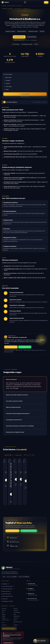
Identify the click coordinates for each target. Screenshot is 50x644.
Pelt (4, 600)
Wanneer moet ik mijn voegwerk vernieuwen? (17, 395)
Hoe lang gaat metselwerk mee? (14, 420)
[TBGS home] (5, 2)
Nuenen (4, 588)
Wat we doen (8, 77)
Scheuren (7, 83)
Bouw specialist (7, 569)
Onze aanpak (8, 86)
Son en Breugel (17, 590)
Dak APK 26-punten (6, 572)
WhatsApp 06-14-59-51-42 (29, 509)
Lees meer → (8, 472)
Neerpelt (16, 603)
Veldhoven (16, 588)
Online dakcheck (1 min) (7, 574)
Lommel (16, 596)
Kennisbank (5, 577)
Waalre (4, 594)
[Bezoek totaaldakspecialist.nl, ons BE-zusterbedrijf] (13, 617)
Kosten (6, 89)
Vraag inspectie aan (11, 347)
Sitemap (11, 632)
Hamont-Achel (6, 598)
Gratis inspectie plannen (12, 509)
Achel (16, 598)
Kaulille (4, 596)
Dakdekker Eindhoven (8, 9)
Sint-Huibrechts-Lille (18, 601)
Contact (22, 632)
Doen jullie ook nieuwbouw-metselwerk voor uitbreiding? (20, 426)
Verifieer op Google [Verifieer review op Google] (10, 480)
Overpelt (5, 603)
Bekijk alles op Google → (30, 455)
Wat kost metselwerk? (11, 379)
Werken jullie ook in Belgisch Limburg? (15, 432)
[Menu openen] (25, 2)
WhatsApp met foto (25, 347)
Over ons (17, 632)
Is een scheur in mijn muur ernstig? (14, 401)
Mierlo (15, 592)
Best (3, 590)
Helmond (16, 587)
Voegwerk (7, 80)
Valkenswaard (17, 594)
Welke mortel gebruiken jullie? (13, 407)
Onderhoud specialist (8, 567)
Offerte (46, 2)
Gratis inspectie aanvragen (9, 606)
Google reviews (29, 632)
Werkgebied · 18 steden (7, 579)
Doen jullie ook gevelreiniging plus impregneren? (18, 413)
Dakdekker (6, 562)
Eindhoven (4, 587)
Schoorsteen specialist (8, 564)
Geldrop (4, 592)
